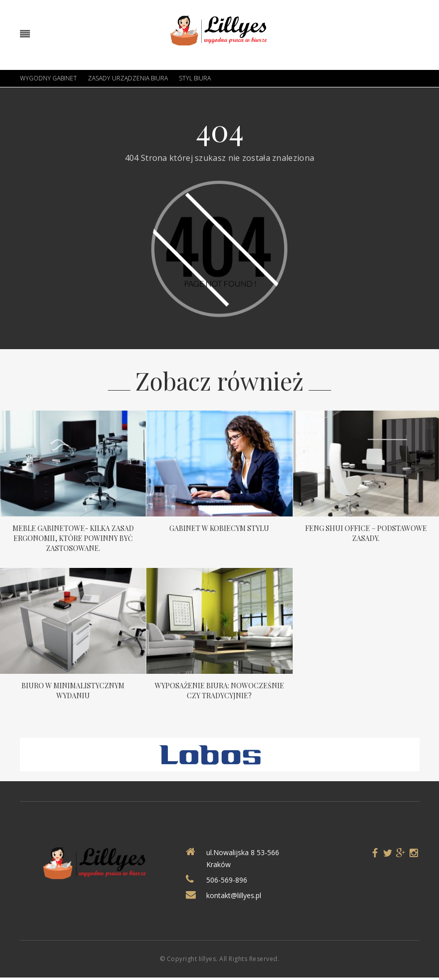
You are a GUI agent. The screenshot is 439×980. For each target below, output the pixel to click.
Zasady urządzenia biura (128, 78)
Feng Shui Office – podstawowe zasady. (366, 533)
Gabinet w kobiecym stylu (219, 528)
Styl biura (195, 78)
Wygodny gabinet (48, 78)
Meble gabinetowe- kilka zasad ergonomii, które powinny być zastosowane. (73, 538)
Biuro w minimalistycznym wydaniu (73, 691)
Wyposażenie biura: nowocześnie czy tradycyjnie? (219, 691)
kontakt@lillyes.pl (234, 895)
